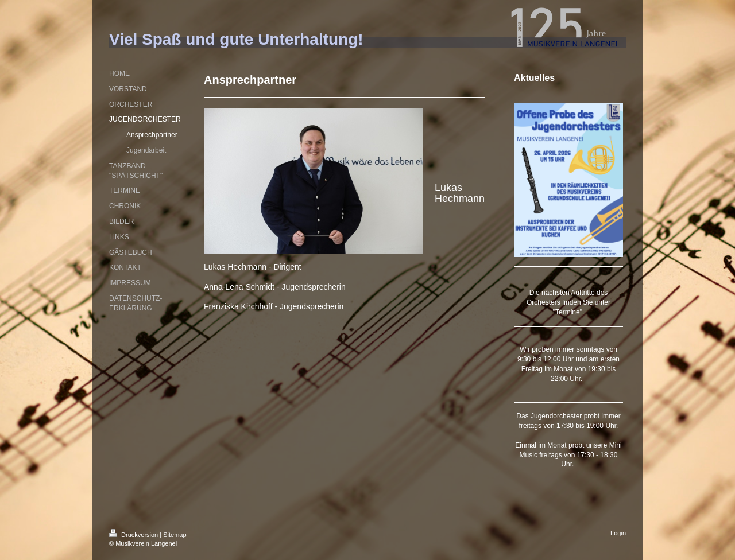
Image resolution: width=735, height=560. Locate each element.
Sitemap (175, 535)
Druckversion (134, 535)
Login (618, 533)
